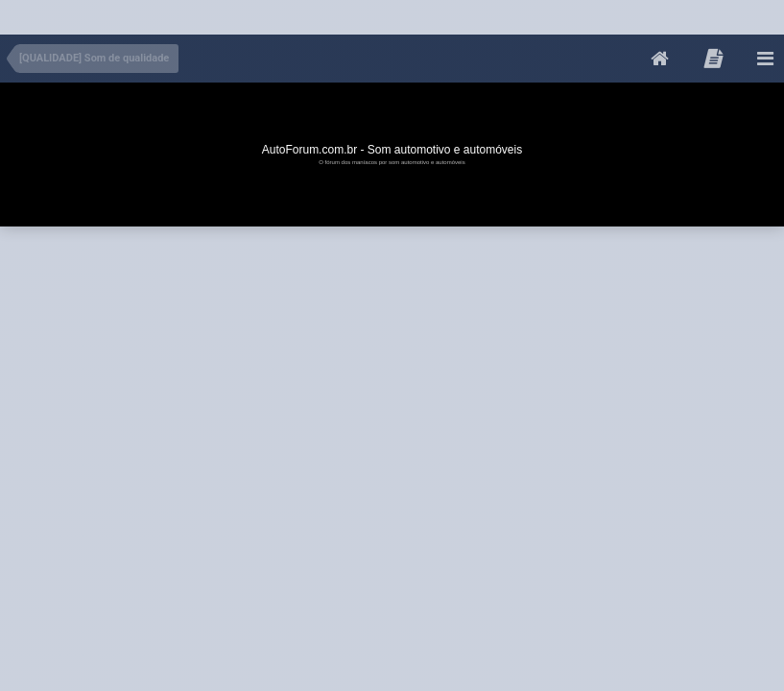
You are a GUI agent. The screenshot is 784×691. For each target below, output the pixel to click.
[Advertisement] (349, 13)
